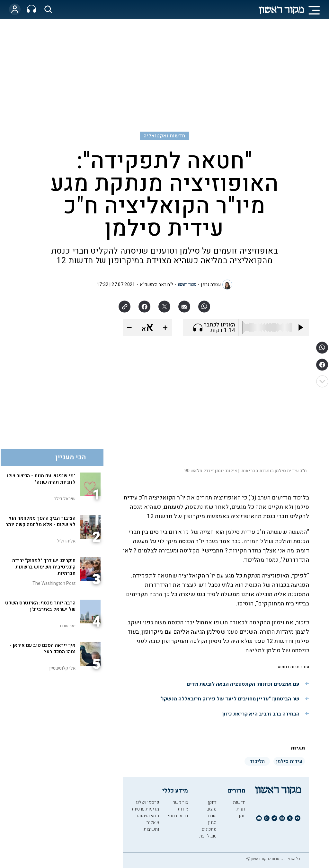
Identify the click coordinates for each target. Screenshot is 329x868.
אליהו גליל (66, 541)
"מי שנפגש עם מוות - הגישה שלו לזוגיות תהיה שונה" (41, 479)
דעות (241, 809)
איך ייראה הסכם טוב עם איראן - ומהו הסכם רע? (43, 648)
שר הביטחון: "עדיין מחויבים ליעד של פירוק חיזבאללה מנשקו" (230, 699)
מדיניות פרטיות (145, 809)
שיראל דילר (65, 499)
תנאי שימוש (148, 816)
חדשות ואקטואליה (164, 136)
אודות (183, 809)
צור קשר (180, 802)
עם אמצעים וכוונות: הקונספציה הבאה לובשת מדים (243, 684)
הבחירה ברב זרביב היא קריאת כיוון (261, 714)
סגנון (212, 823)
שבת (212, 816)
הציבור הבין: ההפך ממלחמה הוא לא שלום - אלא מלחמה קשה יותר (40, 521)
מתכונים (209, 829)
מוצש (212, 809)
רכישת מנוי (178, 816)
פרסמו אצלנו (147, 802)
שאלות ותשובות (151, 826)
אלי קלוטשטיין (62, 668)
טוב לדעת (208, 836)
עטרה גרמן (211, 285)
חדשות (239, 802)
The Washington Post (54, 583)
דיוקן (212, 802)
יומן (242, 816)
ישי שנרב (67, 626)
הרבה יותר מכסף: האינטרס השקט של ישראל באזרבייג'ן (40, 606)
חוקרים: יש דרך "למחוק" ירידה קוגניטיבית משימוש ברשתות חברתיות (44, 567)
